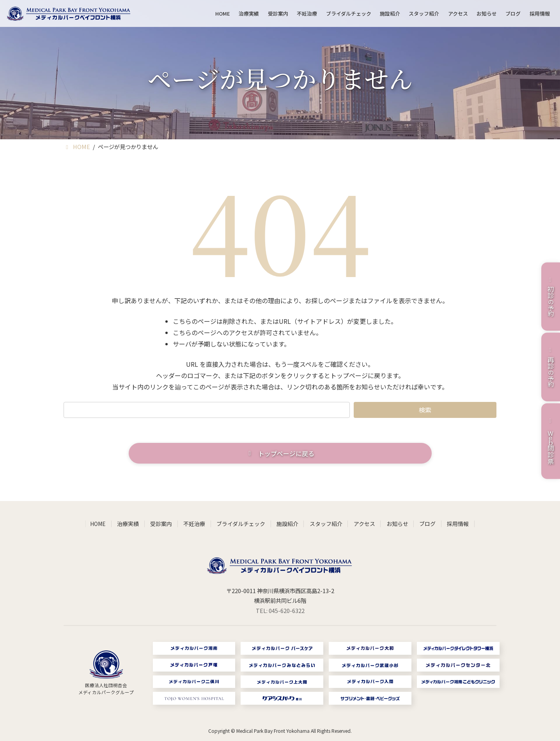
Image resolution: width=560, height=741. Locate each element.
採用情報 (458, 524)
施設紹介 (287, 524)
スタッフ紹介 (326, 524)
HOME (98, 524)
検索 (425, 410)
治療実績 (128, 524)
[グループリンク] (106, 673)
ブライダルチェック (241, 524)
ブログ (427, 524)
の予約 (551, 297)
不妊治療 (194, 524)
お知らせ (397, 524)
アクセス (364, 524)
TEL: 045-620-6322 (280, 610)
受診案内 (161, 524)
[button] (280, 453)
